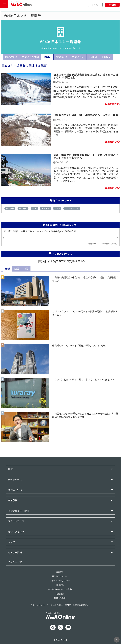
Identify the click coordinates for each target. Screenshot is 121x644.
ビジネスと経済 (16, 532)
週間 (17, 268)
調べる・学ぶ (15, 490)
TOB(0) (93, 57)
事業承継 (10, 208)
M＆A (57, 208)
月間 (26, 268)
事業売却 (23, 208)
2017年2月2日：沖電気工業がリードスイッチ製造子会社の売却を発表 (40, 231)
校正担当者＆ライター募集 (60, 589)
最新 (7, 268)
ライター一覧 (15, 562)
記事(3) (47, 57)
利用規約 (60, 585)
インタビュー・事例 (18, 511)
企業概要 (106, 57)
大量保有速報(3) (31, 57)
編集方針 (60, 572)
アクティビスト (72, 208)
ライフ (11, 542)
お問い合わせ (60, 598)
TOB (34, 208)
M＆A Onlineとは (60, 576)
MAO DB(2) (62, 57)
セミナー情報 (15, 552)
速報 (10, 469)
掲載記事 (60, 594)
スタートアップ (16, 521)
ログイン (95, 5)
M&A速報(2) (11, 57)
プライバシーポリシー (60, 581)
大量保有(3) (78, 57)
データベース (15, 480)
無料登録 (112, 5)
